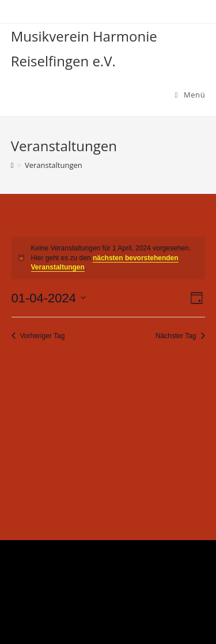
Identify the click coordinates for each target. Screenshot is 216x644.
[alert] (108, 258)
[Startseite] (12, 165)
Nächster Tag (180, 336)
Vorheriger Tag (38, 336)
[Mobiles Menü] (190, 95)
